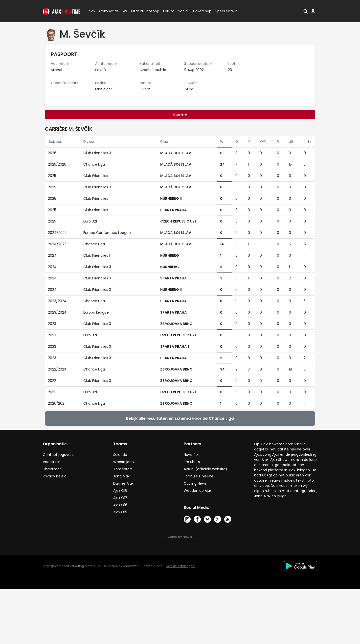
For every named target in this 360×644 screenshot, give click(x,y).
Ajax (91, 11)
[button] (306, 11)
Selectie (120, 455)
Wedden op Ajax (198, 491)
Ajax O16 (120, 505)
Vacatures (52, 462)
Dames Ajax (123, 483)
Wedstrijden (124, 462)
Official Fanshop (142, 11)
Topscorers (123, 469)
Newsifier (191, 455)
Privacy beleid (55, 476)
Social (183, 11)
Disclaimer (52, 469)
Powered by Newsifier (180, 537)
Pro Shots (192, 462)
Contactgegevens (59, 455)
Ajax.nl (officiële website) (205, 469)
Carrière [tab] (180, 114)
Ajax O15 (120, 512)
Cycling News (195, 483)
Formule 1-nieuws (199, 476)
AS (125, 11)
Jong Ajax (121, 476)
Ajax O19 (120, 491)
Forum (169, 11)
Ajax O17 (120, 498)
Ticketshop (202, 11)
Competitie (107, 11)
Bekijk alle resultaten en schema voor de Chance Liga (180, 418)
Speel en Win (226, 11)
